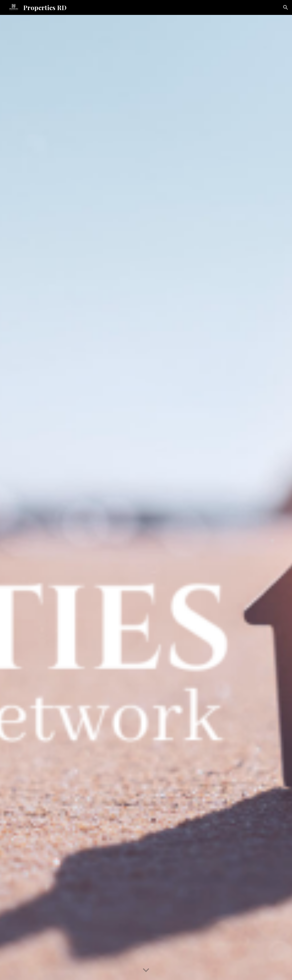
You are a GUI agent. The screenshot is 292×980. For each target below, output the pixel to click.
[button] (286, 7)
